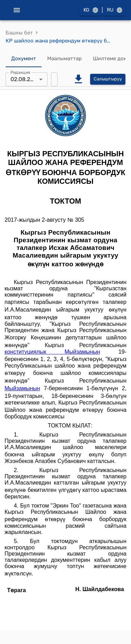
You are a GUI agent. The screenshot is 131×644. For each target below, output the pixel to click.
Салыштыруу (108, 79)
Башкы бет (19, 33)
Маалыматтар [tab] (64, 59)
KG (90, 10)
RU (114, 10)
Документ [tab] (24, 59)
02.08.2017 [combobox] (25, 79)
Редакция (20, 72)
